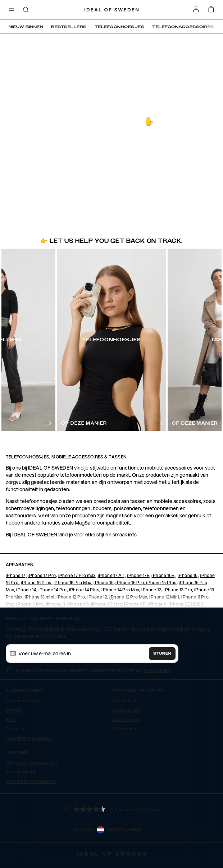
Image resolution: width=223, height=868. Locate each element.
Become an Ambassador (31, 781)
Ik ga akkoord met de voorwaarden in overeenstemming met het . (94, 670)
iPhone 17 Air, (112, 575)
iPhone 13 (151, 590)
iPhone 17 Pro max (77, 575)
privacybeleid (156, 670)
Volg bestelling (22, 701)
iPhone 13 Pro (178, 590)
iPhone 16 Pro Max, (73, 583)
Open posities (126, 719)
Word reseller (126, 729)
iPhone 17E (138, 575)
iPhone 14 (26, 590)
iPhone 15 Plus (161, 583)
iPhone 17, (16, 575)
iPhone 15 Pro (129, 583)
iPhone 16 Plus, (37, 583)
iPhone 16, (188, 575)
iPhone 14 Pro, (53, 590)
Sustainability (126, 710)
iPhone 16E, (163, 575)
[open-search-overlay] (26, 10)
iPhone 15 (104, 583)
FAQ (10, 719)
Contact (14, 710)
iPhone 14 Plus (84, 590)
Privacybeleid (20, 772)
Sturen (162, 654)
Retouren (16, 729)
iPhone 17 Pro (42, 575)
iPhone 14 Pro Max (120, 590)
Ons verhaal (124, 701)
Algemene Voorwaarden (31, 763)
